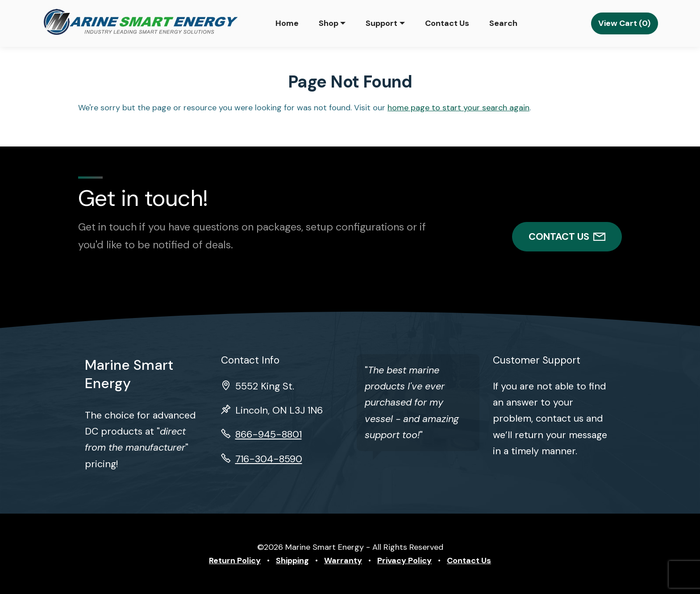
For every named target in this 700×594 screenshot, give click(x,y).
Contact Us (447, 23)
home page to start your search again (458, 108)
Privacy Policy (404, 561)
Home (287, 23)
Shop (329, 23)
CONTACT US (567, 237)
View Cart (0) (624, 23)
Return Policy (235, 561)
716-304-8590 (269, 459)
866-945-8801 (269, 435)
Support (381, 23)
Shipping (292, 561)
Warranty (343, 561)
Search (503, 23)
